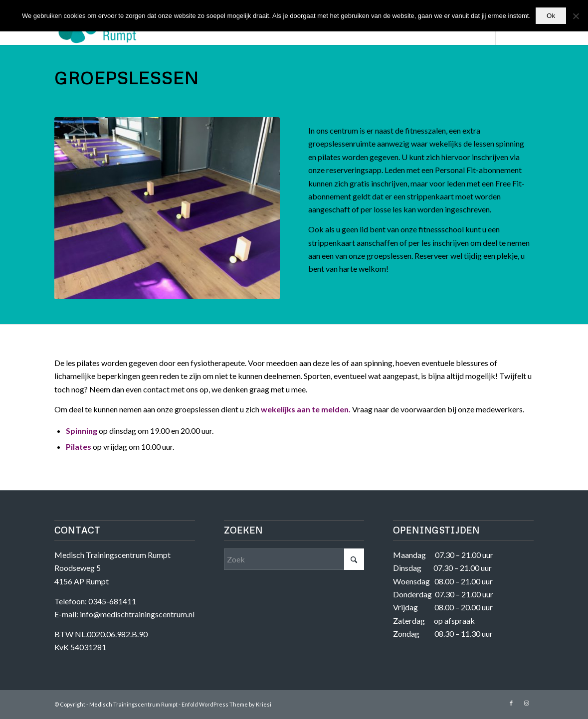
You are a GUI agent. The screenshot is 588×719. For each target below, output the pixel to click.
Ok (551, 16)
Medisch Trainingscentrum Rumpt (133, 704)
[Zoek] (294, 559)
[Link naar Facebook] (511, 703)
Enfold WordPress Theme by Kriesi (226, 704)
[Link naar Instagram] (526, 703)
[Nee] (576, 16)
